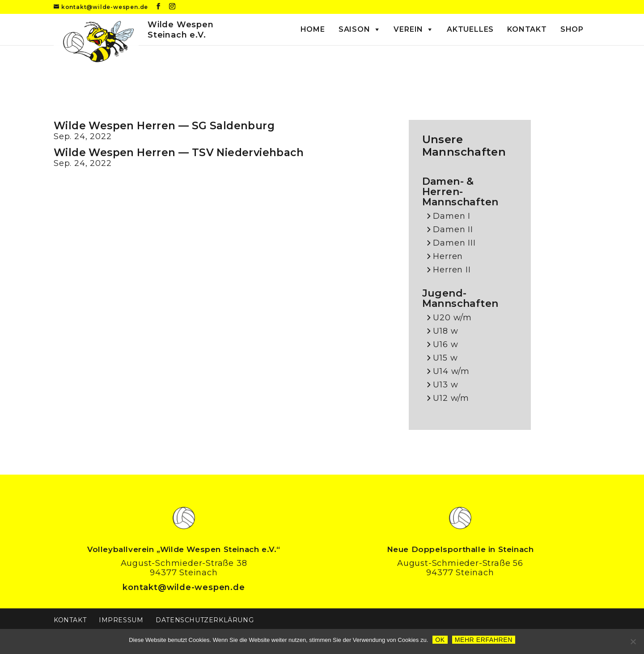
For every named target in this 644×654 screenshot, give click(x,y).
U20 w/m (452, 318)
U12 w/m (451, 398)
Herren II (452, 270)
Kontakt (527, 29)
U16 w (445, 345)
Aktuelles (470, 29)
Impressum (121, 620)
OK (440, 640)
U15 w (445, 358)
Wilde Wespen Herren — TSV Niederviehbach (179, 153)
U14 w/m (451, 372)
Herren (448, 257)
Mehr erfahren (484, 640)
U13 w (445, 385)
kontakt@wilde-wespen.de (184, 587)
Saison (354, 29)
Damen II (453, 230)
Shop (572, 29)
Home (313, 29)
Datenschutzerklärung (205, 620)
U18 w (445, 331)
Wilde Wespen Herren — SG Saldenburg (164, 126)
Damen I (452, 216)
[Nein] (633, 641)
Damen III (454, 243)
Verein (408, 29)
